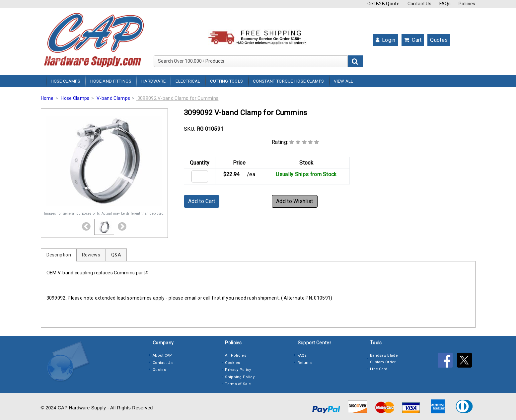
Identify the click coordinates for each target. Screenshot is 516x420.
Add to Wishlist (295, 201)
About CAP (162, 355)
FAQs (445, 4)
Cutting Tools (226, 81)
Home (47, 98)
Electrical (188, 81)
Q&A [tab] (116, 255)
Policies (467, 4)
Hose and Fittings (111, 81)
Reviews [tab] (91, 255)
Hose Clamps (66, 81)
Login (386, 40)
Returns (305, 363)
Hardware (153, 81)
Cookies (232, 363)
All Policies (236, 355)
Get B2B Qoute (383, 4)
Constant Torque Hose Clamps (288, 81)
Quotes (439, 40)
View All (343, 81)
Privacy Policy (238, 370)
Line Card (379, 369)
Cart (413, 40)
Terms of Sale (238, 384)
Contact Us (419, 4)
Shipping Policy (240, 377)
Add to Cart (202, 201)
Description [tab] (59, 255)
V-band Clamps (113, 98)
